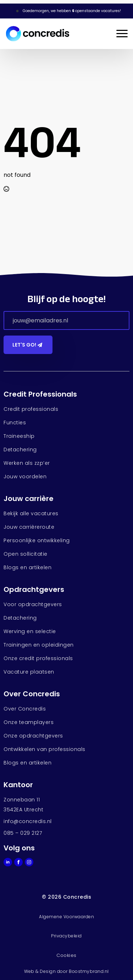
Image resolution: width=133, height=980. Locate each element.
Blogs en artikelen (27, 567)
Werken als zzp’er (27, 463)
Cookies (66, 955)
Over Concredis (25, 709)
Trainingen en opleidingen (39, 645)
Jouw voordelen (25, 477)
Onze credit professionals (38, 658)
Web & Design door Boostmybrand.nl (66, 971)
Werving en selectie (30, 631)
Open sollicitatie (26, 554)
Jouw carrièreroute (29, 527)
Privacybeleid (66, 936)
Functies (15, 423)
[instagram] (29, 862)
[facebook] (18, 862)
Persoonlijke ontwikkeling (37, 540)
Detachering (20, 450)
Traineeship (19, 436)
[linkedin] (8, 862)
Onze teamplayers (29, 722)
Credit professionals (31, 409)
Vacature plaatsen (29, 672)
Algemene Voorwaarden (66, 917)
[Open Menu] (122, 34)
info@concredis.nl (28, 821)
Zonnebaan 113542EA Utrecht (23, 805)
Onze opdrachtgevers (33, 736)
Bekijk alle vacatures (31, 513)
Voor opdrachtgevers (33, 604)
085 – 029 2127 (23, 833)
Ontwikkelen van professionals (45, 749)
